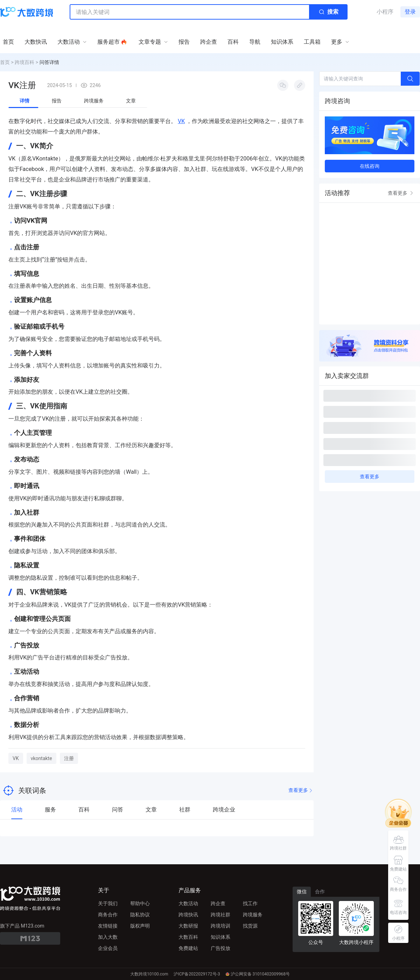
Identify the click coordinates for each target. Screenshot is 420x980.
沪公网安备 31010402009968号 (258, 974)
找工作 (250, 903)
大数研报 (188, 926)
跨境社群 (220, 915)
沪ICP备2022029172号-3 (197, 974)
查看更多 (301, 790)
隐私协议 (140, 915)
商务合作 (108, 915)
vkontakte (41, 758)
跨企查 (218, 903)
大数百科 (188, 937)
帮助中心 (140, 903)
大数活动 (188, 903)
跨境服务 (253, 915)
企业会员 (108, 948)
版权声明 (140, 926)
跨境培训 (220, 926)
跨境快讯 (188, 915)
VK (181, 121)
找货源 (250, 926)
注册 (69, 758)
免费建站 (188, 948)
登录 (410, 12)
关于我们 (108, 903)
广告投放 (220, 948)
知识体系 (220, 937)
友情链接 (108, 926)
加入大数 (108, 937)
